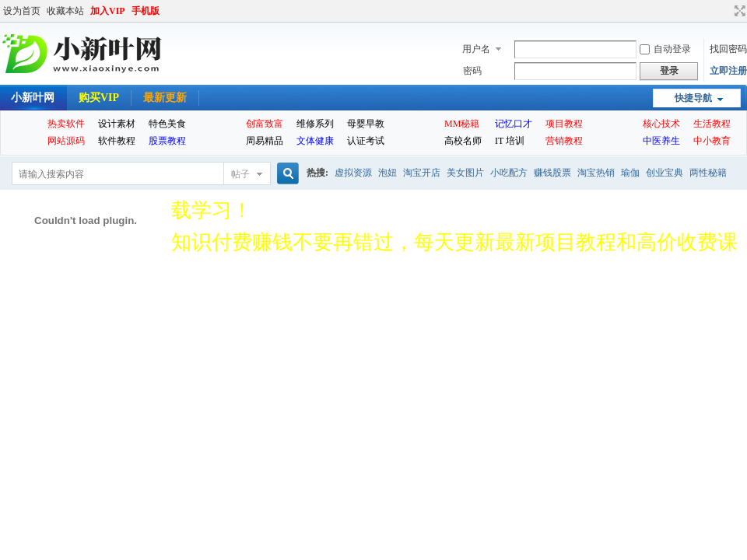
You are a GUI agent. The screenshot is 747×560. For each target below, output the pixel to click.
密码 (472, 71)
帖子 (240, 174)
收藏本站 (65, 11)
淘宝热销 (596, 173)
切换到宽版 (738, 11)
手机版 (146, 11)
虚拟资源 (353, 173)
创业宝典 (665, 173)
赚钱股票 (552, 173)
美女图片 (465, 173)
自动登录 (665, 49)
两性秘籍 (708, 173)
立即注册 (728, 71)
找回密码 (728, 49)
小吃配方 (509, 173)
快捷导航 (693, 98)
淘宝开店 (422, 173)
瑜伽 (630, 173)
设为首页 (22, 11)
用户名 (476, 49)
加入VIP (108, 11)
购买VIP (99, 98)
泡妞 (388, 173)
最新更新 (165, 98)
